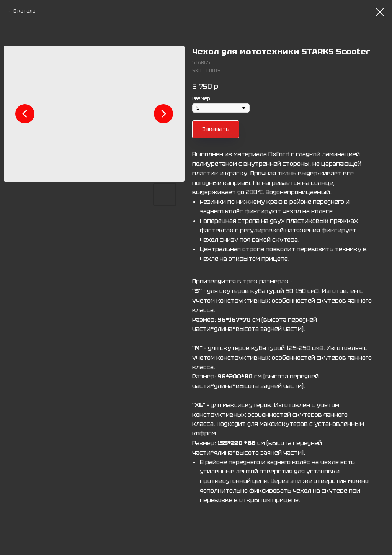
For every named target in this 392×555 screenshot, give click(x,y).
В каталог (26, 11)
